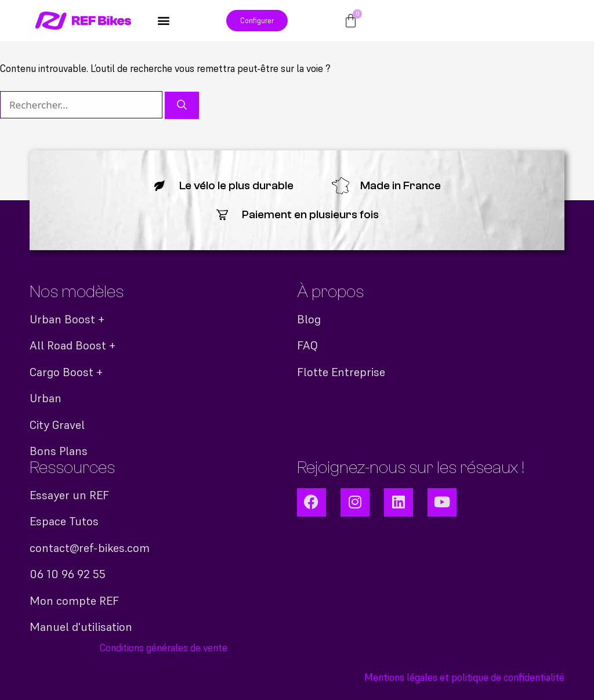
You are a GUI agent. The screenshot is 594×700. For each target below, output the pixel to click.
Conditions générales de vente (164, 648)
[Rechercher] (182, 106)
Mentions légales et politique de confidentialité (464, 677)
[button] (164, 21)
